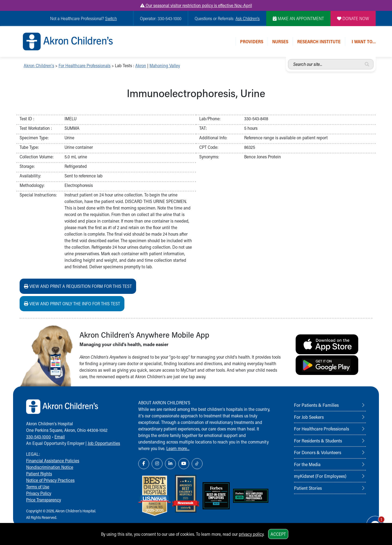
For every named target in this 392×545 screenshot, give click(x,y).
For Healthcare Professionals (85, 65)
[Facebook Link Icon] (144, 464)
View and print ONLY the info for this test (72, 304)
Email (60, 437)
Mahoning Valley (165, 65)
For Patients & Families (316, 405)
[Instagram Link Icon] (157, 464)
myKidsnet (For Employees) (320, 476)
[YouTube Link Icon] (184, 464)
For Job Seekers (309, 417)
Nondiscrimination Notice (50, 467)
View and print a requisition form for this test (78, 286)
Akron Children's (39, 65)
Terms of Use (38, 487)
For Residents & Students (318, 441)
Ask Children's (248, 18)
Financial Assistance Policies (53, 461)
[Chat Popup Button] (372, 521)
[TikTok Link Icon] (197, 464)
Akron (141, 65)
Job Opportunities (104, 443)
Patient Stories (308, 488)
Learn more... (178, 448)
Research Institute (319, 41)
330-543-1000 (39, 437)
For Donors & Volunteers (318, 452)
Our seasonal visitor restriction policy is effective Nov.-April (196, 5)
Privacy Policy (39, 493)
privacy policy (251, 534)
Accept (278, 534)
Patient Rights (39, 474)
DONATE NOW (353, 18)
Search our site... (288, 59)
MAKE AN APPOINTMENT (298, 18)
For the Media (307, 464)
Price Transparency (44, 500)
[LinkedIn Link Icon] (170, 464)
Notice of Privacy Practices (50, 480)
